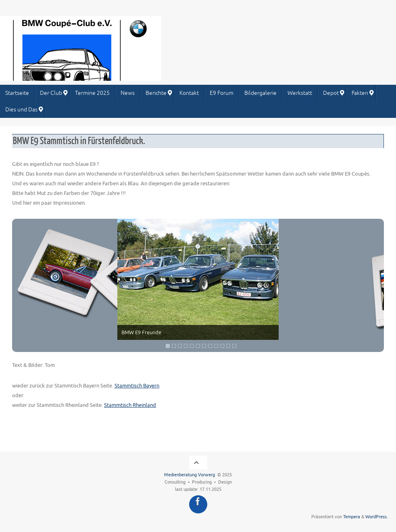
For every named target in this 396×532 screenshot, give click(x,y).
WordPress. (377, 517)
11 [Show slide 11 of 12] (228, 346)
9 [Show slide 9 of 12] (216, 346)
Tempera (352, 517)
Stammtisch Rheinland (130, 405)
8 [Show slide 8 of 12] (210, 346)
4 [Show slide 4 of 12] (186, 346)
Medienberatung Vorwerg (190, 475)
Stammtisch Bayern (137, 386)
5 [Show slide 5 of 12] (192, 346)
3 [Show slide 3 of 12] (180, 346)
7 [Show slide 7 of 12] (204, 346)
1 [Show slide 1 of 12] (168, 346)
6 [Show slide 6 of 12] (198, 346)
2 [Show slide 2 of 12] (174, 346)
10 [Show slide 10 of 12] (222, 346)
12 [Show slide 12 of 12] (234, 346)
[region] (198, 285)
